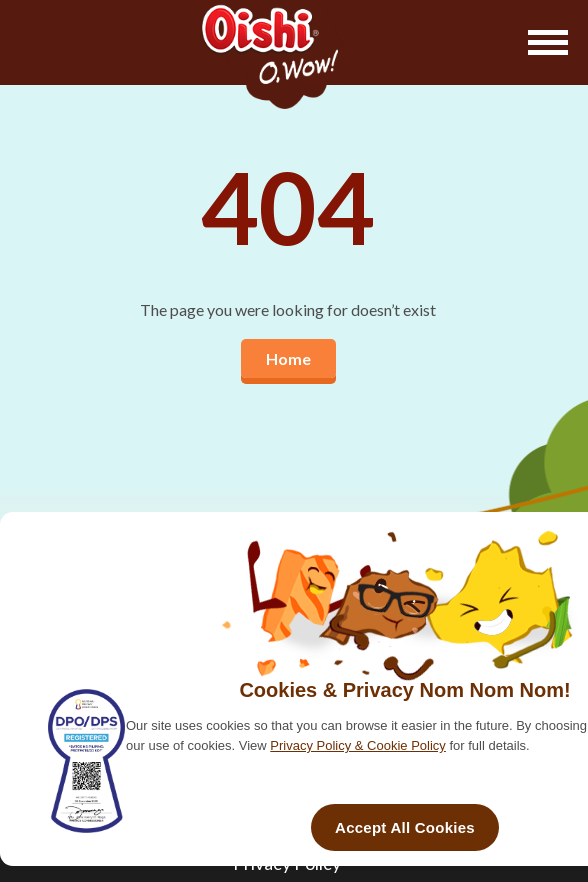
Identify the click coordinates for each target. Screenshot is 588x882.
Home (288, 358)
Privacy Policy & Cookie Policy (358, 745)
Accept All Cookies (405, 827)
